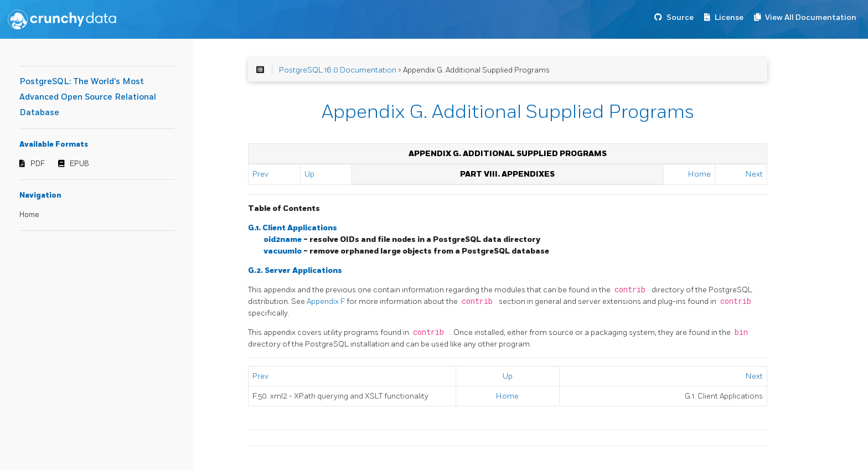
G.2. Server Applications (295, 270)
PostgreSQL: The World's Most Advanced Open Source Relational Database (88, 97)
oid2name (283, 239)
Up (309, 174)
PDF (38, 164)
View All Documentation (811, 17)
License (729, 17)
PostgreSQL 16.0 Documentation (338, 70)
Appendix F (327, 301)
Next (754, 174)
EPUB (79, 164)
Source (680, 17)
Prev (260, 174)
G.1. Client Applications (293, 228)
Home (29, 215)
